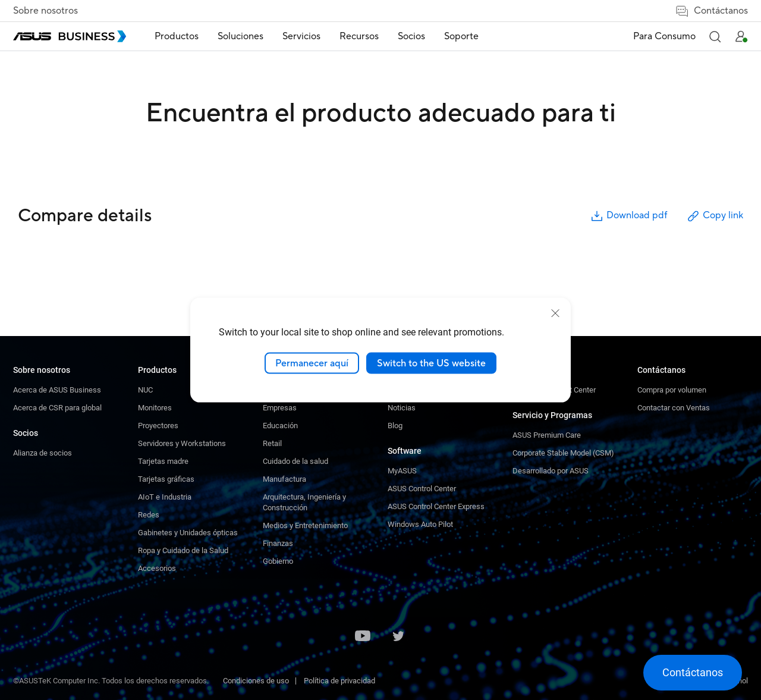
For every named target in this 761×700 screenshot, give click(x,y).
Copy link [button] (715, 216)
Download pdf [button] (628, 216)
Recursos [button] (359, 36)
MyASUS (402, 471)
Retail (272, 443)
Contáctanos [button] (711, 11)
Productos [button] (177, 36)
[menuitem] (177, 37)
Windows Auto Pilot (420, 524)
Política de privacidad (339, 681)
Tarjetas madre (163, 461)
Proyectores (158, 426)
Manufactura (284, 479)
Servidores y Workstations (182, 443)
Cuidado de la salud (295, 461)
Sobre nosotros (45, 11)
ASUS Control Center (422, 489)
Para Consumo (664, 36)
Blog (395, 426)
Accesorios (157, 568)
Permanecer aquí (312, 363)
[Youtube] (363, 637)
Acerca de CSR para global (57, 408)
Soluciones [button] (240, 36)
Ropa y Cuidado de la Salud (183, 550)
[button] (715, 36)
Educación (280, 426)
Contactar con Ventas (674, 408)
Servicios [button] (301, 36)
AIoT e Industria (165, 497)
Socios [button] (411, 36)
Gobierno (278, 561)
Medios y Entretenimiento (305, 525)
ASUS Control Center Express (436, 506)
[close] (555, 313)
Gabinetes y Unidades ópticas (188, 533)
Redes (149, 515)
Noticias (402, 408)
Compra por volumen (672, 390)
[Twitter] (398, 637)
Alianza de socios (43, 453)
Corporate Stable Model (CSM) (563, 453)
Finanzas (278, 543)
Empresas (280, 408)
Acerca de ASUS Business (57, 390)
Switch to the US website (431, 363)
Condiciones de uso (256, 681)
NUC (145, 390)
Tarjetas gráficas (166, 479)
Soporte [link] (461, 36)
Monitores (155, 408)
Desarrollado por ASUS (551, 471)
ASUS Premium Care (547, 435)
